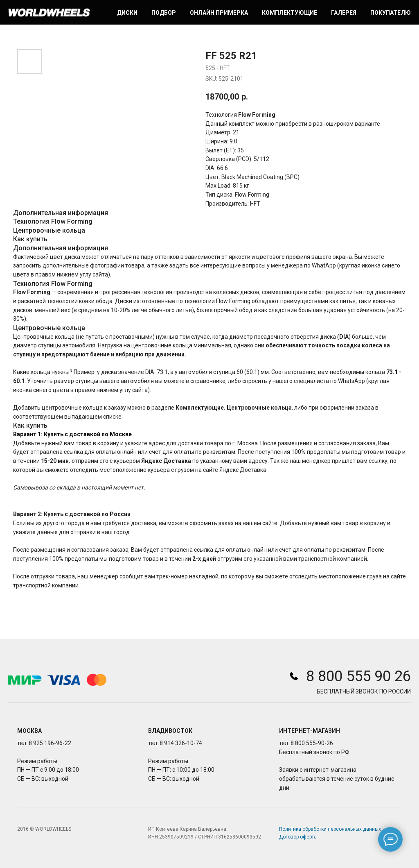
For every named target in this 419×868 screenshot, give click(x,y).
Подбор (164, 13)
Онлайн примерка (219, 13)
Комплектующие (289, 13)
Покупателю (391, 13)
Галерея (344, 13)
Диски (127, 13)
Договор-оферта (298, 837)
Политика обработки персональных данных (330, 829)
